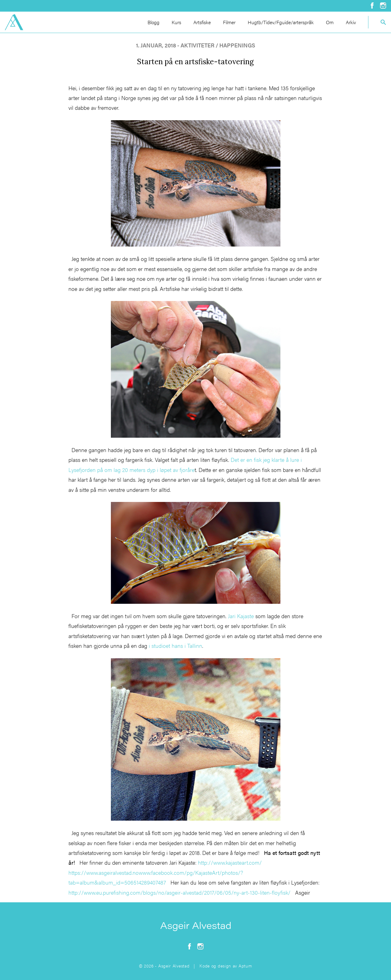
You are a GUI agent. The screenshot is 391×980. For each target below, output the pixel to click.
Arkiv (351, 22)
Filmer (229, 22)
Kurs (176, 22)
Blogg (153, 22)
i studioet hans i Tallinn (175, 646)
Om (330, 22)
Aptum (245, 966)
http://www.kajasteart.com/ (230, 862)
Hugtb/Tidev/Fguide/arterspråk (281, 22)
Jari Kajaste (241, 616)
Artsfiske (202, 22)
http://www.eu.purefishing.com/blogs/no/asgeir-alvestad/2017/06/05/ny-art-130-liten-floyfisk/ (179, 892)
